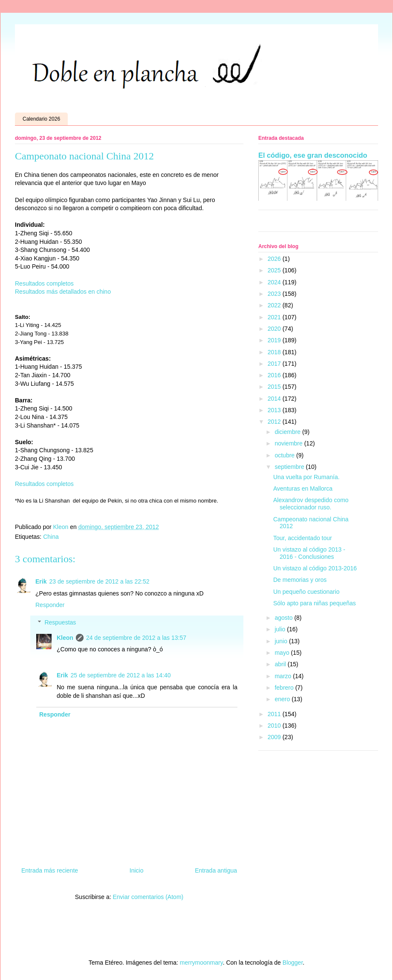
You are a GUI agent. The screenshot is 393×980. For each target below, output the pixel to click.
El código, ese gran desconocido (313, 155)
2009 (275, 737)
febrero (285, 688)
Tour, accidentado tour (303, 538)
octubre (285, 455)
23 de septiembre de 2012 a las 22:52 (99, 581)
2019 (275, 340)
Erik (41, 581)
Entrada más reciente (50, 870)
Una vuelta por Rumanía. (306, 477)
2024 (275, 282)
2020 (275, 329)
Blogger (293, 963)
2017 (275, 364)
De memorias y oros (300, 580)
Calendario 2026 (41, 119)
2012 (275, 422)
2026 (275, 259)
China (51, 537)
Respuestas (60, 622)
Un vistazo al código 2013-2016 (315, 568)
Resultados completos (45, 283)
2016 (275, 375)
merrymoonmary (201, 963)
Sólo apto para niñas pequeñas (315, 603)
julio (281, 629)
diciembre (288, 432)
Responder (50, 605)
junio (282, 641)
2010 (275, 726)
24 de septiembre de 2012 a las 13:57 (136, 638)
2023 (275, 294)
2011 (275, 714)
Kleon (65, 638)
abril (281, 664)
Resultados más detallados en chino (63, 292)
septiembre (290, 467)
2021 (275, 317)
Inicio (137, 870)
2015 (275, 387)
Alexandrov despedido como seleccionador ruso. (311, 504)
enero (283, 699)
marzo (284, 676)
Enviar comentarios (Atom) (148, 897)
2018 (275, 352)
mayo (283, 653)
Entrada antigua (216, 870)
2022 (275, 305)
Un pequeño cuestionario (306, 592)
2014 (275, 399)
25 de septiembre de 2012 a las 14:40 (120, 675)
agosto (284, 618)
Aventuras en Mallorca (303, 489)
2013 (275, 410)
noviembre (289, 443)
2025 (275, 270)
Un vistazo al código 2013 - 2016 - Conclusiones (309, 553)
